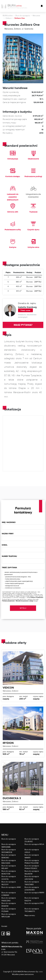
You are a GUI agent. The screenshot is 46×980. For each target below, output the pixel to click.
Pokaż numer (25, 310)
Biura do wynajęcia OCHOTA (9, 878)
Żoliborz (9, 18)
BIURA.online (8, 16)
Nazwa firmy (8, 534)
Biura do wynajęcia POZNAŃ (9, 910)
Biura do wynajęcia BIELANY (9, 867)
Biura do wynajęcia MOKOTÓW (9, 872)
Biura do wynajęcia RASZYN (32, 899)
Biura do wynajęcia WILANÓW (32, 872)
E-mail (5, 545)
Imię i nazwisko (9, 522)
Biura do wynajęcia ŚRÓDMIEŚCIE (9, 851)
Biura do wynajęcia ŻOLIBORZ (32, 840)
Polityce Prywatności (37, 597)
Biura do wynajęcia (23, 16)
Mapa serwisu (30, 915)
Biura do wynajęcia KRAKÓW (9, 905)
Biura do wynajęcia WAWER (32, 856)
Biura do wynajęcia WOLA (34, 844)
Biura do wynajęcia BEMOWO (9, 856)
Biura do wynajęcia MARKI (34, 892)
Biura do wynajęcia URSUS (32, 851)
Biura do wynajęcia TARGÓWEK (32, 883)
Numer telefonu (9, 556)
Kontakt (4, 926)
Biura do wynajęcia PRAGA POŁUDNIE (32, 862)
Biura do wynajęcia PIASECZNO (9, 899)
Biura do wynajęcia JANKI (11, 887)
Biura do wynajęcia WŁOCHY (9, 883)
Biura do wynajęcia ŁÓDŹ (34, 903)
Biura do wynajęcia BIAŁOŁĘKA (9, 862)
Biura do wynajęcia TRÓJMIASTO (32, 910)
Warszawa (36, 16)
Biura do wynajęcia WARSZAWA (9, 846)
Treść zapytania (9, 568)
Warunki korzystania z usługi (24, 601)
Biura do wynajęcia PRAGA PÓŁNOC (32, 867)
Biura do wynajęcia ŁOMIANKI (9, 894)
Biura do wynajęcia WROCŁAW (9, 915)
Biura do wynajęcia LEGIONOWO (32, 888)
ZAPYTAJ (38, 277)
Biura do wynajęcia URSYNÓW (32, 878)
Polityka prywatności (8, 601)
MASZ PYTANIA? (23, 325)
